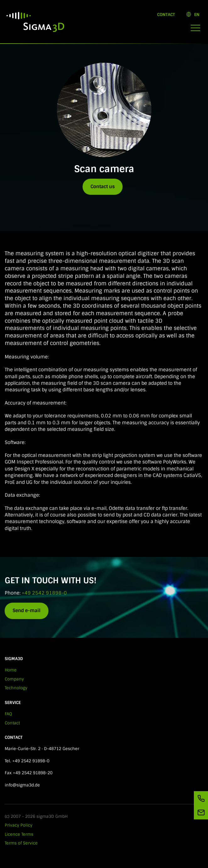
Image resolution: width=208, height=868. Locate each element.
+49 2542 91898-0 (44, 593)
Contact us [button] (103, 187)
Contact (166, 15)
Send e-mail (27, 611)
